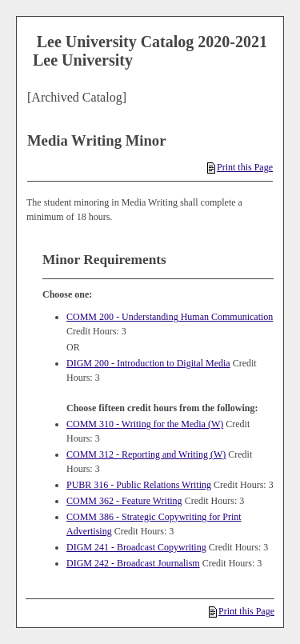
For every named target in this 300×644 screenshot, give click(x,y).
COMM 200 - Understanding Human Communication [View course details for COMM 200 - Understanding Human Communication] (170, 317)
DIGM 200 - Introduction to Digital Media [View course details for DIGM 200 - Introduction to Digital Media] (148, 363)
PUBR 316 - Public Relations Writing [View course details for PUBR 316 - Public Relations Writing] (139, 485)
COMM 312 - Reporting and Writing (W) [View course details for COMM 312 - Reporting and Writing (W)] (146, 454)
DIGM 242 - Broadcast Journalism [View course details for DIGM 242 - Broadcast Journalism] (133, 563)
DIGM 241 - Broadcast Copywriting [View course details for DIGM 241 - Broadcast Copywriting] (136, 547)
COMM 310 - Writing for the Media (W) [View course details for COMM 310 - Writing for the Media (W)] (145, 424)
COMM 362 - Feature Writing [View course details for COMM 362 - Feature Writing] (124, 501)
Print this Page (240, 167)
